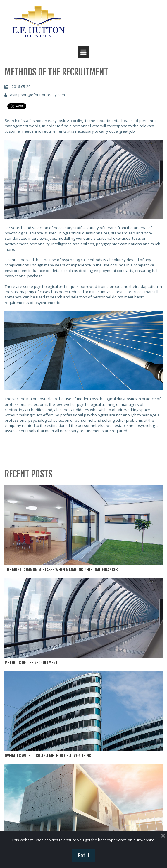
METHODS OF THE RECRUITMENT (31, 663)
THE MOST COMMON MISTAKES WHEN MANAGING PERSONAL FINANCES (61, 570)
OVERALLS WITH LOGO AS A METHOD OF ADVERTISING (48, 756)
